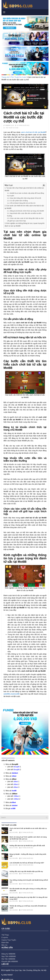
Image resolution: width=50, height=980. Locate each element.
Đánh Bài (5, 943)
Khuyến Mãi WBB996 (10, 961)
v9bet (14, 802)
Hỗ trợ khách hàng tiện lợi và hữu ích (23, 203)
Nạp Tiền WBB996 (9, 956)
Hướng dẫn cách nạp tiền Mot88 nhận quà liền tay (26, 871)
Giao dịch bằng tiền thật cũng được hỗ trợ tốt (25, 198)
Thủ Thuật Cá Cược (18, 77)
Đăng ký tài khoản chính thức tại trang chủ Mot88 (27, 211)
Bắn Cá (4, 945)
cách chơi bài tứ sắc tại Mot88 (33, 132)
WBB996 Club (10, 125)
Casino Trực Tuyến (9, 940)
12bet (14, 776)
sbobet (15, 805)
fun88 (14, 791)
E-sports (5, 937)
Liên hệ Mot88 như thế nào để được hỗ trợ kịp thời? (27, 863)
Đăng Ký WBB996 (8, 954)
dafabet (15, 773)
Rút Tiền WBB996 (8, 959)
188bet (16, 796)
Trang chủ (5, 77)
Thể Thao (5, 935)
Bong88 (17, 767)
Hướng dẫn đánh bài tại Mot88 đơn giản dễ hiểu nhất (27, 846)
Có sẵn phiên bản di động (19, 201)
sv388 (13, 809)
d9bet (16, 782)
